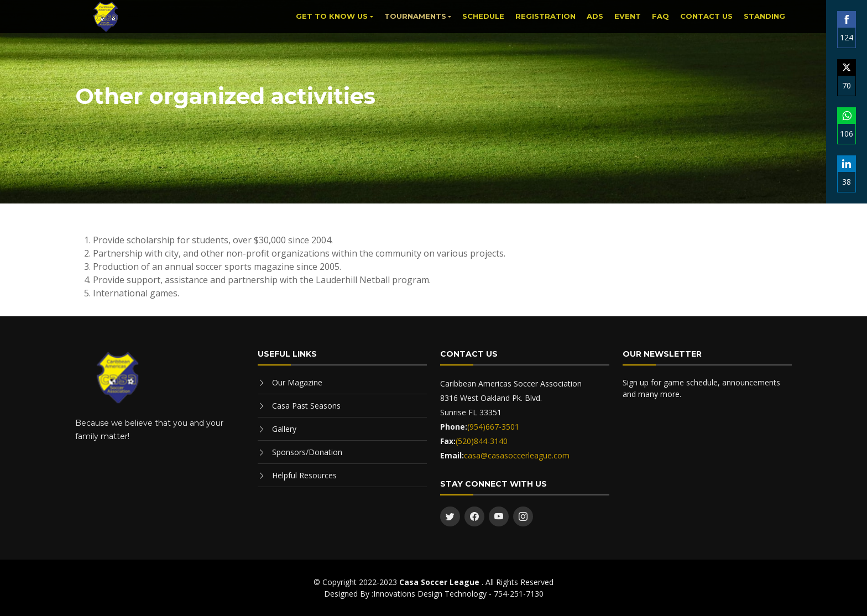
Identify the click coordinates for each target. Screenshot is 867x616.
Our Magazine (297, 382)
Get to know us (332, 16)
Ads (595, 16)
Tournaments (415, 16)
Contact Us (706, 16)
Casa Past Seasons (306, 406)
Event (628, 16)
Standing (764, 16)
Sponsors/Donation (307, 452)
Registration (545, 16)
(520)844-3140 (482, 441)
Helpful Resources (304, 475)
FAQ (660, 16)
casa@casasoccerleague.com (517, 455)
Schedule (483, 16)
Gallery (284, 429)
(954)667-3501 (493, 427)
